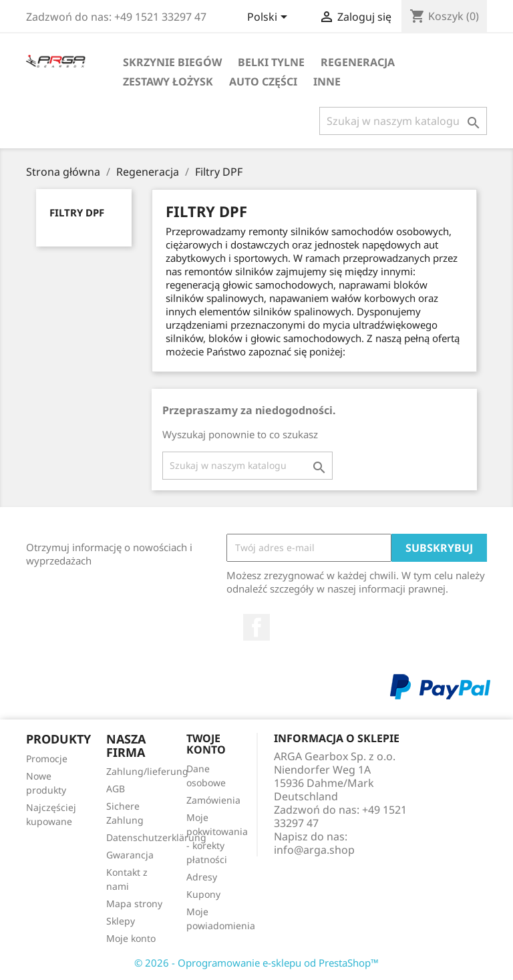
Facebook (256, 627)
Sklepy (121, 921)
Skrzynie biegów (172, 62)
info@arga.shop (314, 850)
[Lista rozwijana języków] (270, 18)
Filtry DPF (77, 212)
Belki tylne (271, 62)
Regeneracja (358, 62)
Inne (327, 81)
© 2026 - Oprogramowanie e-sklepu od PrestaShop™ (256, 963)
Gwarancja (130, 855)
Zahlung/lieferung (147, 771)
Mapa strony (134, 904)
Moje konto (131, 938)
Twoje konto (206, 744)
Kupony (203, 894)
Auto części (263, 81)
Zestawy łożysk (168, 81)
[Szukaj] (403, 121)
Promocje (47, 759)
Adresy (202, 877)
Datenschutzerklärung (156, 837)
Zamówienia (213, 800)
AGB (116, 789)
